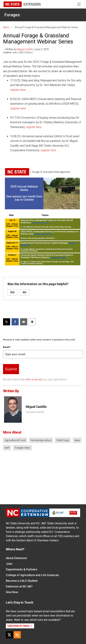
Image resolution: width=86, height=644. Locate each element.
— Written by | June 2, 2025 (26, 49)
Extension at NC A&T (19, 586)
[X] (9, 635)
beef (7, 448)
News (6, 27)
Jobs (9, 564)
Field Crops (63, 440)
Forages (12, 15)
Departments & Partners (22, 569)
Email (7, 347)
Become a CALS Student (22, 581)
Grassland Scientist (35, 412)
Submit (11, 369)
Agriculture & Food (15, 440)
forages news (22, 448)
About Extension (16, 558)
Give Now (12, 592)
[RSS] (17, 635)
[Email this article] (24, 322)
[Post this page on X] (7, 322)
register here (18, 90)
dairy (77, 440)
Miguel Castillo (25, 49)
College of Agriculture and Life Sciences (32, 575)
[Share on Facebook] (15, 322)
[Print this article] (32, 322)
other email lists (34, 379)
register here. (34, 127)
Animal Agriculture (41, 440)
